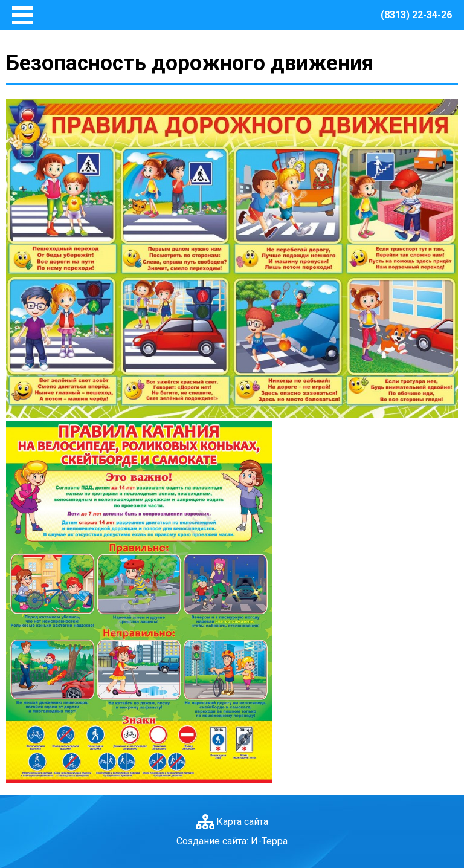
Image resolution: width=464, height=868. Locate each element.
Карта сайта (242, 822)
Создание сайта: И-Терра (232, 841)
